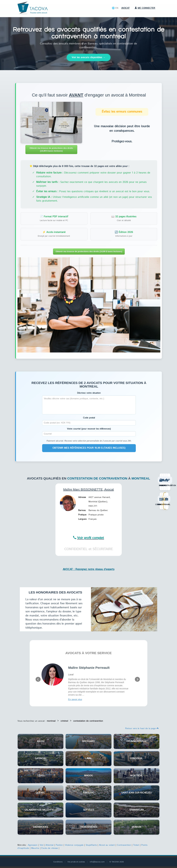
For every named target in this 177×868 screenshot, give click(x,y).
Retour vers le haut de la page (142, 728)
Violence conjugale (74, 845)
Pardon (59, 845)
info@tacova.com (97, 862)
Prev (38, 679)
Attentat (49, 845)
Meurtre (35, 848)
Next (137, 679)
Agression (33, 845)
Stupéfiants (91, 845)
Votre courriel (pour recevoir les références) (89, 429)
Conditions (58, 862)
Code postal (89, 418)
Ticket (136, 845)
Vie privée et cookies (76, 862)
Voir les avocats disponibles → (89, 57)
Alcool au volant (107, 845)
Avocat (125, 8)
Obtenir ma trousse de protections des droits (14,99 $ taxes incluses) (51, 149)
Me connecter (145, 8)
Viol (41, 845)
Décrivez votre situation (89, 393)
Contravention (124, 845)
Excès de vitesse (50, 848)
